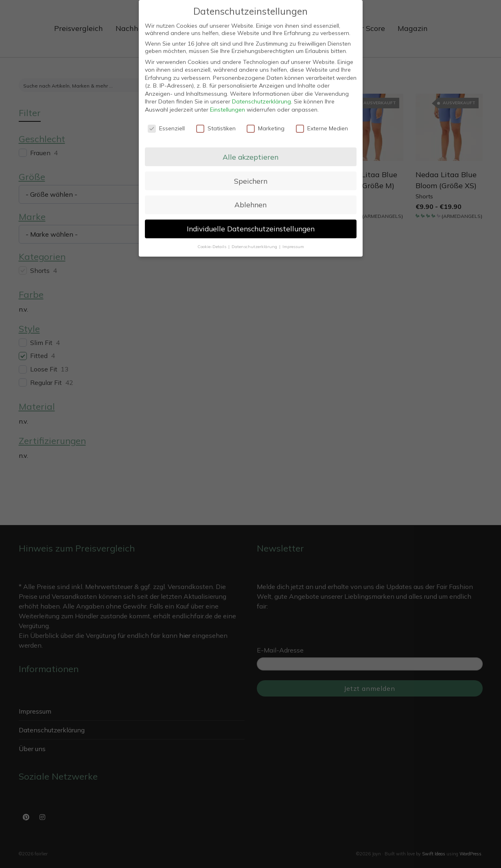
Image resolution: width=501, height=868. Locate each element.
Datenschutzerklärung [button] (255, 246)
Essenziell (166, 128)
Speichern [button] (251, 181)
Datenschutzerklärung (261, 101)
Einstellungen (228, 110)
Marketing (266, 128)
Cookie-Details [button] (212, 246)
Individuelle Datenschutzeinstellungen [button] (251, 229)
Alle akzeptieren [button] (251, 157)
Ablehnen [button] (251, 204)
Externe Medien (322, 128)
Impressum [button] (293, 246)
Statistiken (216, 128)
